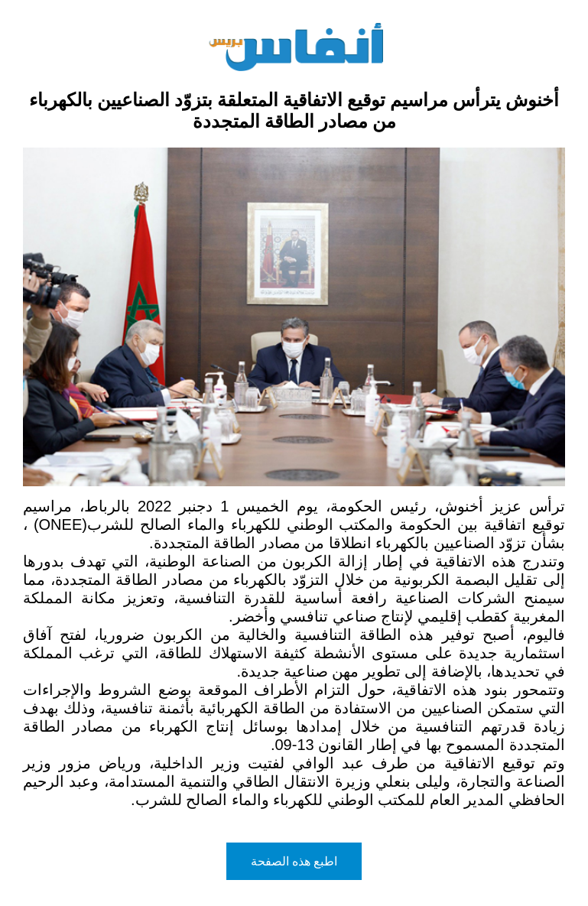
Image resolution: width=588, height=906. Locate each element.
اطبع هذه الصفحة (294, 861)
